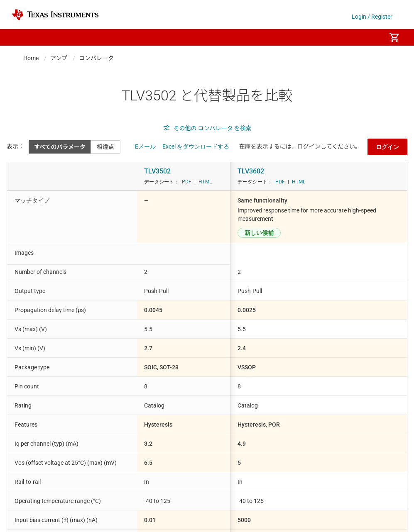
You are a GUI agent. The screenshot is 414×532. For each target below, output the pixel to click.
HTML (205, 182)
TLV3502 (157, 171)
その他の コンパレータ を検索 (207, 128)
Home (31, 58)
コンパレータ (96, 58)
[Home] (55, 15)
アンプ (59, 58)
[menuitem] (371, 37)
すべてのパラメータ (60, 147)
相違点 (105, 147)
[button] (20, 37)
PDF (187, 182)
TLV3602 (251, 171)
